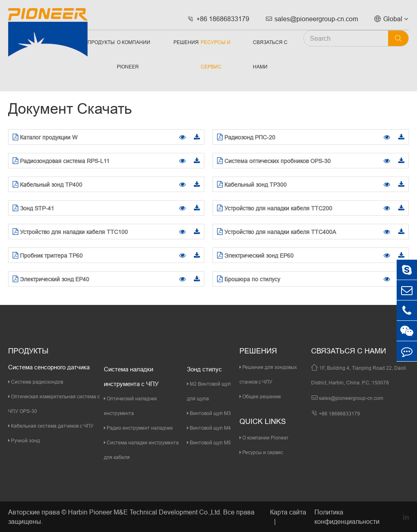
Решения (186, 42)
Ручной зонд (24, 440)
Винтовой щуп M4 (209, 428)
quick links (263, 421)
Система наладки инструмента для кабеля (141, 450)
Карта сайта (288, 512)
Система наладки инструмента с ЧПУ (131, 376)
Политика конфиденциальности (347, 517)
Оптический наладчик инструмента (130, 406)
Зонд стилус (204, 369)
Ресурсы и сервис (216, 54)
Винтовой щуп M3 (209, 413)
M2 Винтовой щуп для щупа (209, 391)
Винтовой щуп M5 (209, 443)
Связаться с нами (270, 54)
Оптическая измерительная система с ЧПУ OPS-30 (54, 404)
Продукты (101, 42)
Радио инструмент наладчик (138, 428)
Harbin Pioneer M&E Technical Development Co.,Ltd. (145, 512)
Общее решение (260, 396)
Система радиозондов (36, 382)
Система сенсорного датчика (49, 367)
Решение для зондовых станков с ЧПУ (268, 374)
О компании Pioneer (134, 54)
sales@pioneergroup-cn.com (312, 19)
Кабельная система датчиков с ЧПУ (51, 426)
